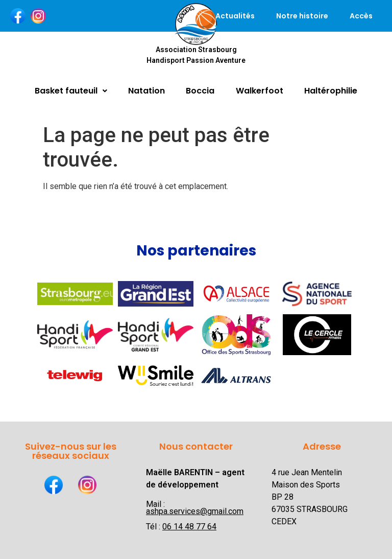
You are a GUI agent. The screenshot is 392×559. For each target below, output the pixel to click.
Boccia (200, 91)
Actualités (235, 16)
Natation (146, 91)
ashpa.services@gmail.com (195, 511)
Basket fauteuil (71, 91)
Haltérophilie (331, 91)
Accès (361, 16)
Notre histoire (302, 16)
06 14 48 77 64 (189, 527)
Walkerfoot (260, 91)
